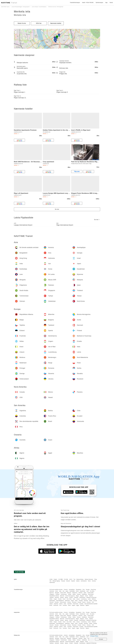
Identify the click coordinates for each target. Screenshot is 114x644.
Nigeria (87, 605)
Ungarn (55, 599)
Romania (86, 601)
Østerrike (62, 596)
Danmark (57, 597)
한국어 (71, 579)
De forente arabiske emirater (56, 590)
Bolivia (61, 604)
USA (93, 602)
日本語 (51, 579)
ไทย (74, 579)
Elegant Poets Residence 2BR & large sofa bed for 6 (90, 193)
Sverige (95, 601)
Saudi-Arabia (91, 593)
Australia (65, 605)
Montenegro (52, 601)
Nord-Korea (91, 594)
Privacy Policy (94, 636)
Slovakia (57, 602)
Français (63, 581)
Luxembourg (84, 599)
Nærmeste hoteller (56, 23)
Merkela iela (22, 11)
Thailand (57, 594)
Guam (69, 605)
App (106, 3)
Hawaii (51, 604)
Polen (76, 601)
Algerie (74, 605)
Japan (67, 591)
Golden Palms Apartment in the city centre (58, 130)
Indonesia (52, 591)
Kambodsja (72, 591)
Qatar (85, 593)
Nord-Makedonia (60, 601)
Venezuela (56, 605)
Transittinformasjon (75, 3)
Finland (71, 597)
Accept (101, 639)
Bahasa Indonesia (89, 579)
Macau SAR (63, 593)
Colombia (70, 604)
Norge (72, 601)
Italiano (78, 581)
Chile (65, 604)
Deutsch (68, 581)
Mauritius (82, 605)
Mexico (84, 602)
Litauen (78, 599)
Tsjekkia (91, 596)
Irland (64, 599)
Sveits (87, 596)
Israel (57, 591)
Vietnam (79, 594)
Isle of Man (69, 599)
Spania (66, 597)
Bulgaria (82, 596)
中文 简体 (66, 579)
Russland (74, 602)
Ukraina (69, 602)
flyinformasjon (99, 3)
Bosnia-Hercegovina (70, 596)
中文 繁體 (60, 579)
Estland (62, 597)
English (55, 579)
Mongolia (57, 593)
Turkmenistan (64, 594)
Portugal (81, 601)
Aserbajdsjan (72, 590)
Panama (89, 602)
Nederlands (52, 583)
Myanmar (52, 593)
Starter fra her (22, 23)
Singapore (52, 594)
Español (73, 581)
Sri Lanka (92, 591)
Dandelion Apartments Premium (25, 130)
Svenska (94, 581)
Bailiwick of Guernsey (91, 597)
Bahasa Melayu (80, 579)
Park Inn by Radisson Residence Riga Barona (87, 162)
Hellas (51, 599)
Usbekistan (84, 594)
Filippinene (75, 593)
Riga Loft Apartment (21, 193)
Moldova (94, 599)
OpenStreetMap (86, 48)
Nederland (67, 601)
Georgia (88, 590)
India (60, 591)
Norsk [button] (111, 3)
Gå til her (39, 23)
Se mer (57, 209)
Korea (77, 591)
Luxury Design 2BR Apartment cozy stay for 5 (59, 193)
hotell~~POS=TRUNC (88, 3)
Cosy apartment (48, 162)
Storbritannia (82, 597)
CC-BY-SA (97, 48)
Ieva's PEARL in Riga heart (81, 130)
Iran (63, 591)
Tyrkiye (70, 594)
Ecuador (81, 604)
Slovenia (51, 602)
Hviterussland (63, 602)
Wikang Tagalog (56, 581)
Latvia (89, 599)
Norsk (89, 581)
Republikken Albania (54, 596)
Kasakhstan (83, 591)
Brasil (51, 605)
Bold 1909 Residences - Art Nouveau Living (29, 162)
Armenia (66, 590)
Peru (60, 605)
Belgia (77, 596)
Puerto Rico (76, 604)
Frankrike (76, 597)
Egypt (78, 605)
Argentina (56, 604)
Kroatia (60, 599)
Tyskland (52, 597)
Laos (88, 591)
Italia (74, 599)
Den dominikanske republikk (91, 604)
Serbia (91, 601)
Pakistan (81, 593)
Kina (84, 590)
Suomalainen (84, 581)
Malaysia (69, 593)
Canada (79, 602)
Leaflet (80, 48)
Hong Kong (93, 590)
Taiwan (74, 594)
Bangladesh (79, 590)
